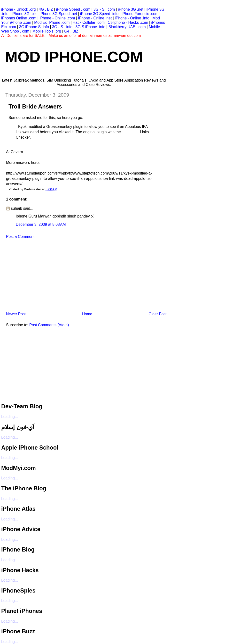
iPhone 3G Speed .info (99, 14)
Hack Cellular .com (89, 22)
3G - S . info (62, 27)
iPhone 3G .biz (24, 14)
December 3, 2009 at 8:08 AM (41, 224)
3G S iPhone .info (90, 27)
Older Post (157, 314)
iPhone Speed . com (73, 9)
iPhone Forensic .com (140, 14)
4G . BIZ (46, 9)
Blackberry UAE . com (127, 27)
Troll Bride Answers (35, 107)
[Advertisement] (38, 277)
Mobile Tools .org (47, 31)
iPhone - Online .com (57, 18)
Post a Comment (20, 237)
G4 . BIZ (71, 31)
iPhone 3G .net (131, 9)
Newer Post (16, 314)
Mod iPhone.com (74, 57)
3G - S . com (104, 9)
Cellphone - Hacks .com (128, 22)
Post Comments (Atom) (49, 325)
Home (87, 314)
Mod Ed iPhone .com (52, 22)
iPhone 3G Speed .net (58, 14)
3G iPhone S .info (34, 27)
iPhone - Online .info (132, 18)
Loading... (10, 417)
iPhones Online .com (19, 18)
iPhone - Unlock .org (18, 9)
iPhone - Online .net (95, 18)
